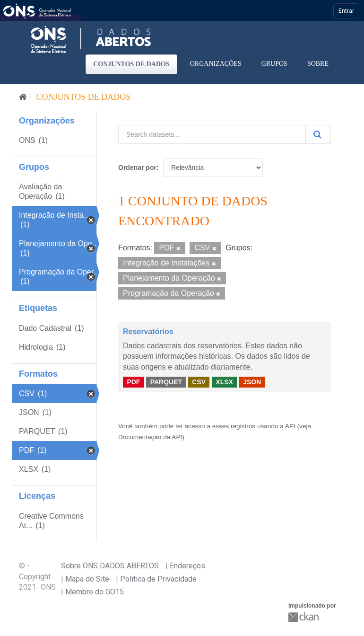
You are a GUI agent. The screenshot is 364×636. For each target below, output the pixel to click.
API (290, 426)
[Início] (23, 97)
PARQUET (166, 382)
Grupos (274, 64)
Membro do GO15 (95, 592)
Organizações (216, 64)
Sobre (318, 64)
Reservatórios (148, 331)
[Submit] (318, 134)
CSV (199, 382)
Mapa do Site (87, 579)
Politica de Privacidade (158, 579)
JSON (252, 382)
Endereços (187, 566)
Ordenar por (137, 168)
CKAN (304, 617)
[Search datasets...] (212, 134)
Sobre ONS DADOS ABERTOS (110, 566)
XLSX (224, 382)
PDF (133, 382)
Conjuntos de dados (131, 64)
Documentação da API (150, 437)
